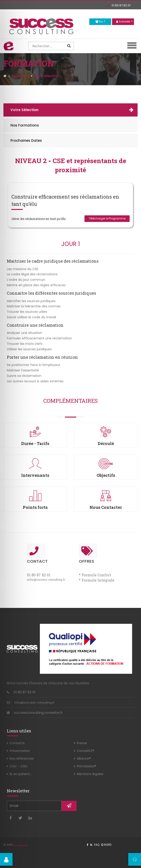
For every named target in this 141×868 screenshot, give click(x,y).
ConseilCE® (86, 751)
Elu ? (100, 21)
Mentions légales (90, 774)
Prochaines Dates (26, 141)
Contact (37, 554)
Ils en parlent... (21, 774)
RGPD (106, 845)
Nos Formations (25, 125)
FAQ (97, 845)
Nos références (22, 759)
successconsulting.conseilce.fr (38, 713)
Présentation (20, 751)
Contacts (17, 743)
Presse (82, 743)
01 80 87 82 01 (118, 5)
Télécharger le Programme (107, 218)
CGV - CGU (18, 766)
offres (88, 554)
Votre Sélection (24, 110)
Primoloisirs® (86, 766)
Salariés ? (124, 21)
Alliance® (84, 759)
